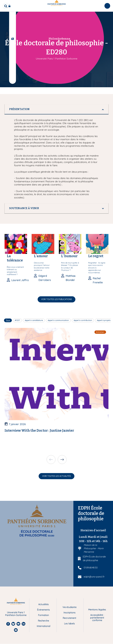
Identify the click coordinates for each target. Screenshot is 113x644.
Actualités (44, 604)
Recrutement (69, 618)
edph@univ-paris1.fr (94, 577)
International (44, 626)
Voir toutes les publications (56, 299)
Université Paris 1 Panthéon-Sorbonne (16, 614)
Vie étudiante (70, 607)
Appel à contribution (83, 320)
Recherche (43, 621)
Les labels (69, 624)
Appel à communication (58, 320)
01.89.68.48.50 (91, 568)
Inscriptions (70, 613)
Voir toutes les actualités (56, 476)
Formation (43, 615)
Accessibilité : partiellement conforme (97, 618)
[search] (6, 6)
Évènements (43, 610)
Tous (8, 320)
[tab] (56, 109)
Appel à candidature (34, 320)
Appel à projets (104, 320)
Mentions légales (97, 610)
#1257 (17, 320)
